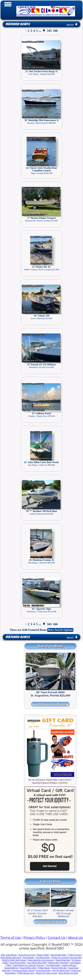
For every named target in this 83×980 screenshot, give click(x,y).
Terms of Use (10, 938)
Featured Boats (18, 24)
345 (49, 31)
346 (55, 31)
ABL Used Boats (9, 955)
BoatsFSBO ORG (28, 968)
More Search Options (60, 630)
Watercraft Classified (58, 963)
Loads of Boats (69, 965)
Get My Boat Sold (61, 970)
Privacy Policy (34, 938)
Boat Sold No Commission (41, 960)
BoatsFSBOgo (11, 968)
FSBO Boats (44, 968)
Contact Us (56, 938)
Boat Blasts (29, 957)
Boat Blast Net (63, 960)
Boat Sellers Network (11, 957)
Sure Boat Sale (43, 970)
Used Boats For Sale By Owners (29, 965)
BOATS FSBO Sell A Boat (14, 960)
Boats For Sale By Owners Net (67, 957)
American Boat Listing (24, 970)
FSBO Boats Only (26, 973)
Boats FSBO (43, 955)
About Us (75, 938)
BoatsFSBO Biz (59, 968)
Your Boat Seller (18, 963)
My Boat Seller (43, 957)
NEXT (72, 25)
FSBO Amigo (75, 955)
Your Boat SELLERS (37, 963)
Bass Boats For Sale (68, 973)
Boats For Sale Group (47, 973)
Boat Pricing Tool (27, 955)
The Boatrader (53, 965)
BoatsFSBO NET (58, 955)
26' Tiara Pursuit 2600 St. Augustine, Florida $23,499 (50, 694)
